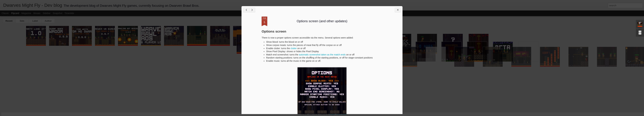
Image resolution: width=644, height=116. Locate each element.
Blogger (332, 114)
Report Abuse (342, 114)
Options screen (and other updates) (322, 21)
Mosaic (37, 13)
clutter (294, 48)
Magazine (26, 13)
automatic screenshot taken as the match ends (322, 55)
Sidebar (47, 13)
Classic (5, 13)
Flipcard (15, 13)
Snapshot (58, 13)
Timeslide (69, 13)
